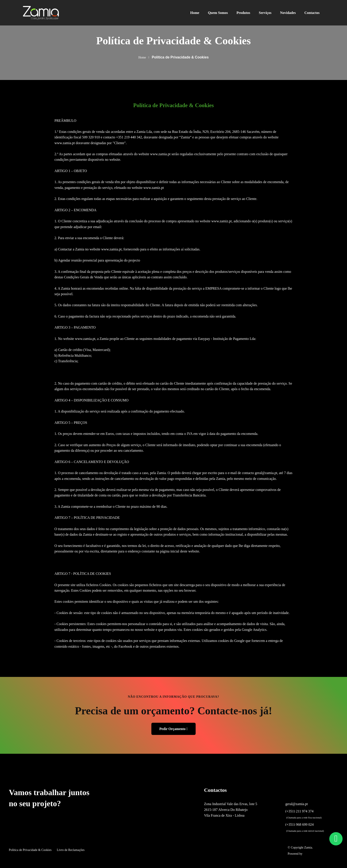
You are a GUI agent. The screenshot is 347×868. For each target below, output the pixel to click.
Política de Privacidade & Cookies (30, 850)
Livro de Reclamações (71, 850)
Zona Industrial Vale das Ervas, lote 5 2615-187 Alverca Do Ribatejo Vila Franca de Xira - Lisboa (231, 810)
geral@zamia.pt (297, 804)
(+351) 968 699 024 (300, 825)
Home (142, 57)
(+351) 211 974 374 (300, 811)
